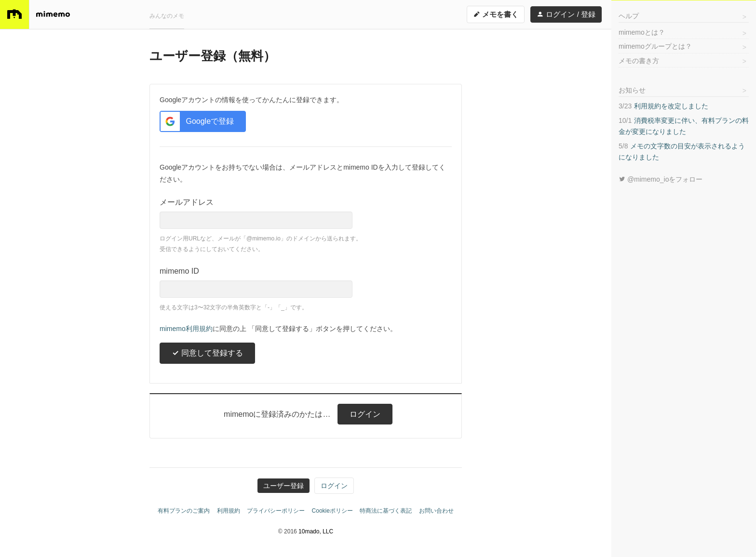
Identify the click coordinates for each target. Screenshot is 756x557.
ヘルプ (629, 16)
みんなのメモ (167, 16)
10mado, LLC (316, 531)
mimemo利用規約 (186, 329)
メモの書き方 (639, 61)
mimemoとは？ (642, 32)
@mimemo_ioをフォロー (661, 179)
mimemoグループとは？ (655, 46)
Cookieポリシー (332, 511)
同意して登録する (207, 353)
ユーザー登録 (283, 486)
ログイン (365, 414)
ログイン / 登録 (566, 14)
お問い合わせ (436, 511)
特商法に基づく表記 (386, 511)
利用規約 (229, 511)
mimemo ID (179, 271)
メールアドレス (187, 202)
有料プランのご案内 (184, 511)
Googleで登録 (197, 121)
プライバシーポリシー (276, 511)
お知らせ (632, 90)
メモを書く (496, 14)
